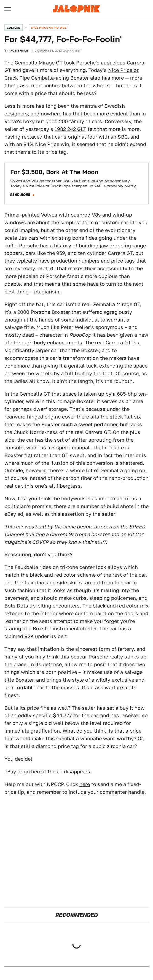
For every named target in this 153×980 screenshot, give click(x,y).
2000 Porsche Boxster (44, 312)
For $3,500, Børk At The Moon (54, 172)
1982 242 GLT (70, 129)
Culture (14, 28)
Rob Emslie (20, 50)
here (36, 772)
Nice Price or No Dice (49, 28)
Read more (20, 195)
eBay (10, 772)
